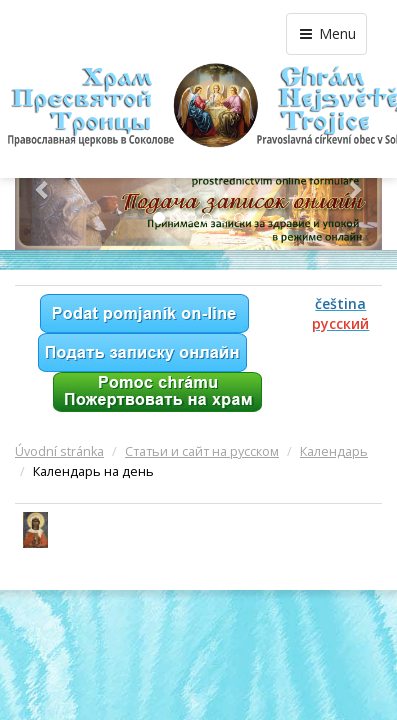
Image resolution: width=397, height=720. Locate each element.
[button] (42, 189)
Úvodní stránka (59, 451)
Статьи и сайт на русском (202, 451)
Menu (326, 33)
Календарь (334, 451)
